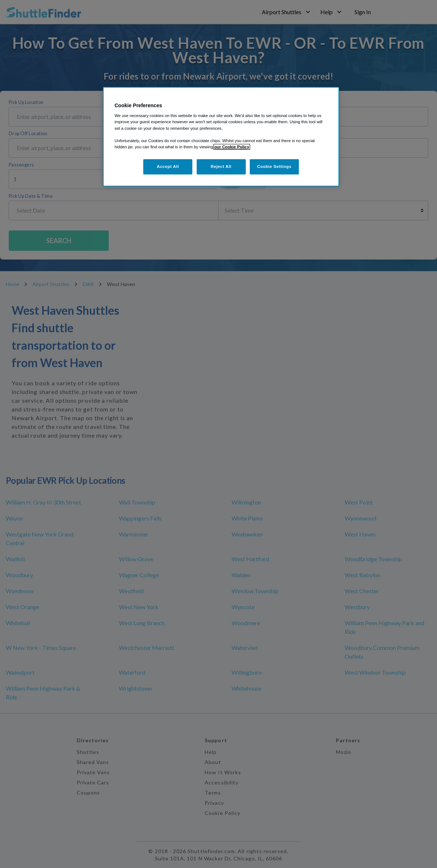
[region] (221, 137)
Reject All (221, 166)
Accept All (168, 166)
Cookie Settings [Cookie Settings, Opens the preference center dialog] (274, 166)
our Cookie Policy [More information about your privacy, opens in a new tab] (232, 147)
